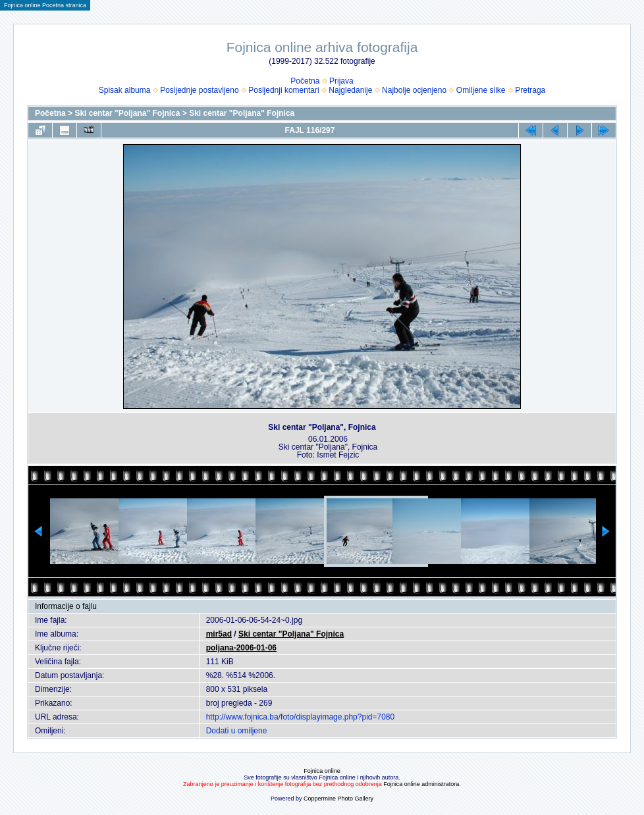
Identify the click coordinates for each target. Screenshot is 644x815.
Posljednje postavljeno (199, 90)
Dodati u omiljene (237, 731)
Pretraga (530, 90)
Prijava (341, 81)
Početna (305, 81)
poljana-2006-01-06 (241, 648)
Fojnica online (322, 771)
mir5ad (219, 634)
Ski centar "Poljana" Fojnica (127, 113)
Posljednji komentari (283, 90)
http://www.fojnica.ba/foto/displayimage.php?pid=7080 (301, 717)
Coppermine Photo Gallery (338, 799)
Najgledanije (350, 90)
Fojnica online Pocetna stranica (45, 5)
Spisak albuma (125, 90)
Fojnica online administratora (421, 784)
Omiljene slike (481, 90)
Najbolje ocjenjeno (414, 90)
